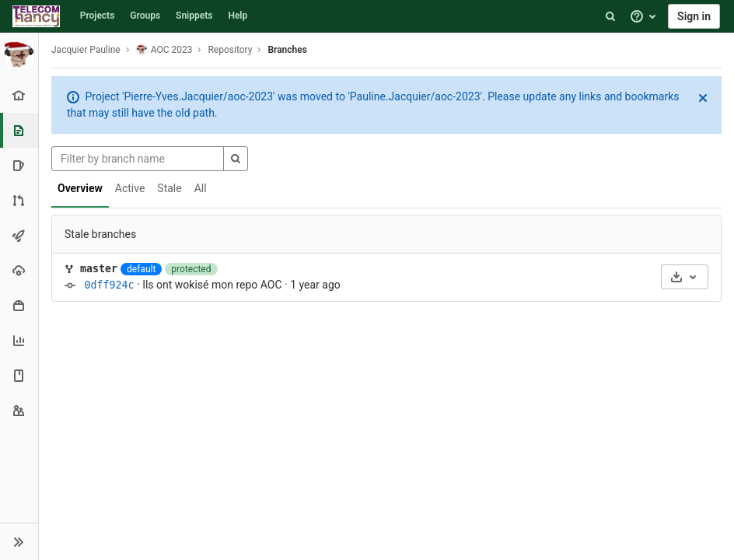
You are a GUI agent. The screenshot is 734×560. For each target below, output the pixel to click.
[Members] (19, 410)
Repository (230, 50)
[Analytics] (19, 340)
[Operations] (19, 270)
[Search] (610, 16)
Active (130, 188)
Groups (145, 16)
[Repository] (21, 130)
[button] (19, 541)
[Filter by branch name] (138, 159)
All (201, 188)
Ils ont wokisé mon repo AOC (212, 285)
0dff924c (109, 285)
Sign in (694, 16)
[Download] (685, 277)
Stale (169, 188)
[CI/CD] (19, 235)
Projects (98, 16)
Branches (287, 50)
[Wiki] (19, 375)
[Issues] (19, 165)
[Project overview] (19, 95)
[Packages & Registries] (19, 305)
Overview (80, 188)
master (99, 269)
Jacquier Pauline (86, 50)
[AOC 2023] (19, 54)
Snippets (194, 16)
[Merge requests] (19, 200)
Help (238, 16)
